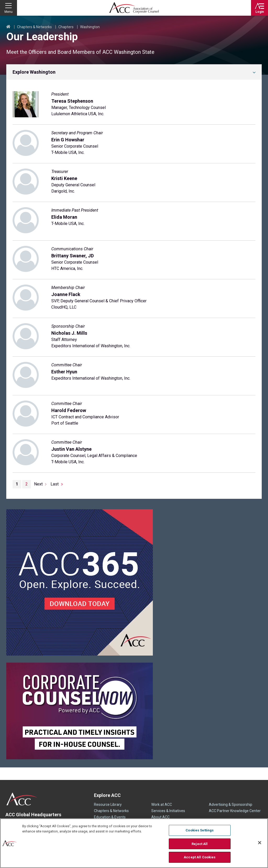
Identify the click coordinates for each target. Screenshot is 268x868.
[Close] (260, 843)
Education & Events (110, 817)
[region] (134, 843)
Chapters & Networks (34, 27)
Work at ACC (162, 805)
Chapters (66, 27)
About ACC (160, 817)
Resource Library (108, 805)
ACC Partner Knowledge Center (235, 811)
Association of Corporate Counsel (134, 8)
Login (260, 12)
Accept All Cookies (200, 857)
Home (8, 27)
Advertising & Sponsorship (231, 805)
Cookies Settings (200, 830)
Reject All (200, 844)
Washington (90, 27)
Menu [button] (9, 12)
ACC (22, 799)
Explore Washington (34, 72)
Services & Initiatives (168, 811)
